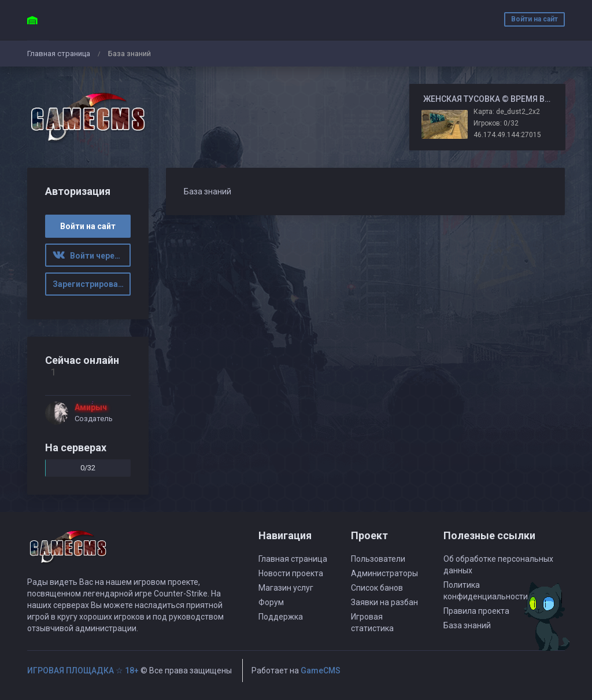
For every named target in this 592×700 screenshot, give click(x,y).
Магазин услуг (286, 588)
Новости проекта (291, 573)
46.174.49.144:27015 (507, 135)
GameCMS (321, 670)
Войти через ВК (92, 256)
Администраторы (384, 573)
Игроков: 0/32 (496, 123)
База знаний (467, 625)
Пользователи (378, 559)
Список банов (377, 588)
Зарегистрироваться (92, 284)
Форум (271, 602)
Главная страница (59, 54)
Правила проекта (476, 611)
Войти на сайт (534, 19)
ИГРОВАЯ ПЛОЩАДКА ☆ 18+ (83, 670)
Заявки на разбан (384, 602)
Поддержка (281, 617)
